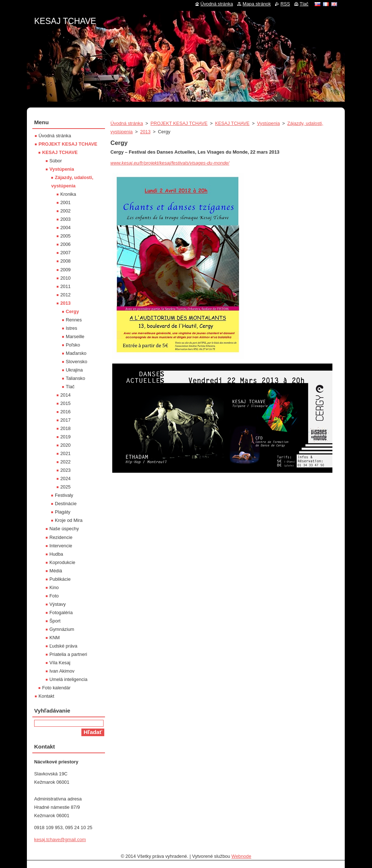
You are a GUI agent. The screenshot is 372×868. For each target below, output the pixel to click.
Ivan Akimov (62, 671)
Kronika (68, 194)
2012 (65, 295)
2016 (65, 412)
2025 (65, 487)
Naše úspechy (64, 529)
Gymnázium (62, 629)
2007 (65, 253)
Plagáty (63, 512)
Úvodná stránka (127, 123)
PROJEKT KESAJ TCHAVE (179, 123)
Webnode (241, 856)
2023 (65, 470)
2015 (65, 403)
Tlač (70, 387)
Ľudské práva (63, 646)
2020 (65, 445)
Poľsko (73, 345)
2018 (65, 428)
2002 (65, 211)
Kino (54, 587)
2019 (65, 437)
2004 (65, 228)
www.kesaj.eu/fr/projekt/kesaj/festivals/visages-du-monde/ (170, 163)
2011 (65, 286)
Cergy (72, 311)
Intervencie (61, 546)
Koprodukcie (62, 562)
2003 (65, 219)
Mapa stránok (257, 4)
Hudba (56, 554)
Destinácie (66, 504)
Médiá (56, 571)
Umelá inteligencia (68, 679)
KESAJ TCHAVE (232, 123)
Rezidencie (61, 537)
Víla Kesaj (60, 663)
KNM (54, 638)
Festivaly (64, 495)
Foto (54, 596)
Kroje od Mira (69, 520)
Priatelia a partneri (68, 654)
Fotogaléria (61, 613)
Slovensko (76, 362)
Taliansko (75, 378)
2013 (145, 132)
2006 (65, 244)
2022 (65, 462)
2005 (65, 236)
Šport (55, 621)
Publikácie (60, 579)
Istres (71, 328)
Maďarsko (76, 353)
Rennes (74, 320)
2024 (65, 478)
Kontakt (46, 696)
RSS (285, 4)
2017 (65, 420)
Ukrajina (74, 370)
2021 (65, 453)
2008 (65, 261)
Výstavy (58, 604)
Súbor (56, 161)
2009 (65, 270)
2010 (65, 278)
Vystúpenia (268, 123)
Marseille (75, 336)
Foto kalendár (56, 688)
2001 (65, 202)
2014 (65, 395)
